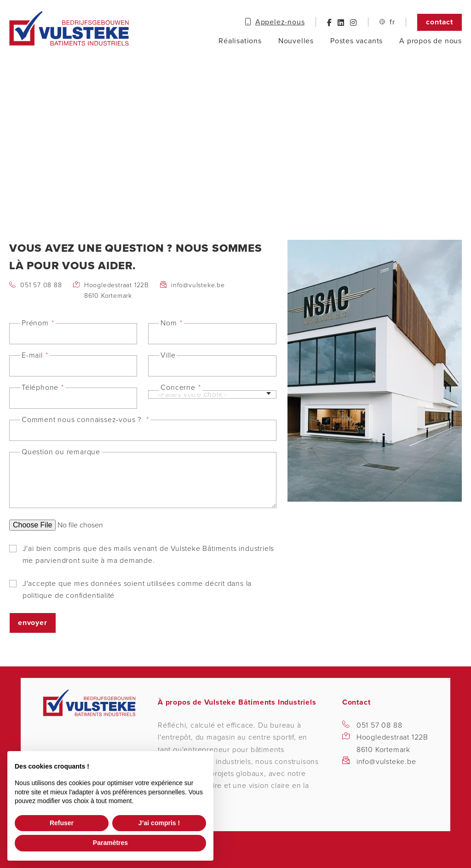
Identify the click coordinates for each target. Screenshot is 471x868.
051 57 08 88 (41, 285)
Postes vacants (356, 41)
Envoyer (33, 623)
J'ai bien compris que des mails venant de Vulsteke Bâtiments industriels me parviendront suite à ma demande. (148, 554)
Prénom (35, 323)
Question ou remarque (61, 452)
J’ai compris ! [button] (159, 823)
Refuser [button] (62, 823)
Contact (439, 22)
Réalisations (240, 41)
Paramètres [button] (110, 843)
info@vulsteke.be (198, 285)
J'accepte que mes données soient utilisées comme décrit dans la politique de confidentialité (137, 589)
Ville (168, 355)
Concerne (178, 388)
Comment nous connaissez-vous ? (83, 420)
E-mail (32, 355)
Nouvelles (296, 41)
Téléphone (40, 388)
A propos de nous (431, 41)
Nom (169, 323)
